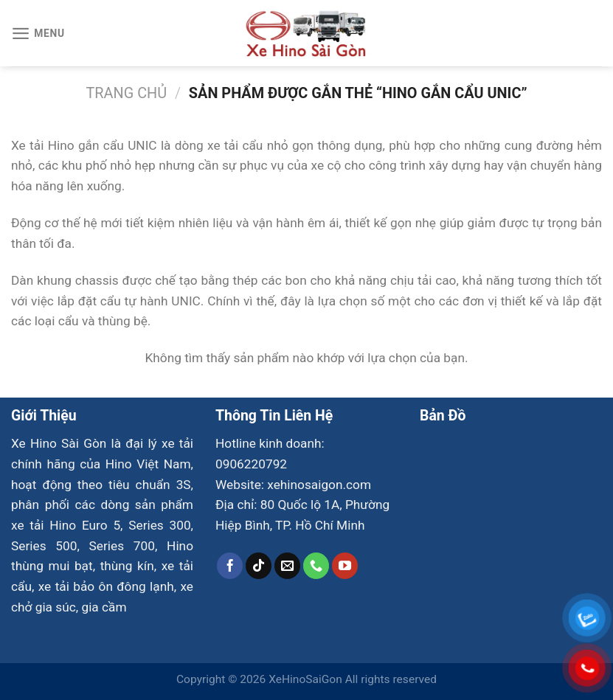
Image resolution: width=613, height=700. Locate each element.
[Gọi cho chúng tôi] (316, 566)
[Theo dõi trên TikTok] (259, 566)
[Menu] (38, 33)
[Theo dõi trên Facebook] (230, 566)
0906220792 (251, 464)
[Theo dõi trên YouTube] (345, 566)
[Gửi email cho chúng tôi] (288, 566)
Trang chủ (127, 93)
